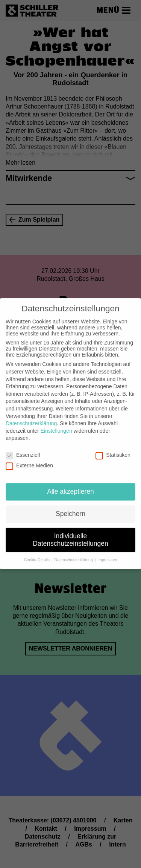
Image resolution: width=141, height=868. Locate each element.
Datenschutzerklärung (31, 416)
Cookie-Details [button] (37, 553)
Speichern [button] (70, 506)
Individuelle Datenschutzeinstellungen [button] (70, 532)
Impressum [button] (107, 553)
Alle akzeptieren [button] (70, 484)
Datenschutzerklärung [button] (74, 553)
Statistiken (113, 447)
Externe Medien (29, 458)
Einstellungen (56, 423)
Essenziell (23, 447)
